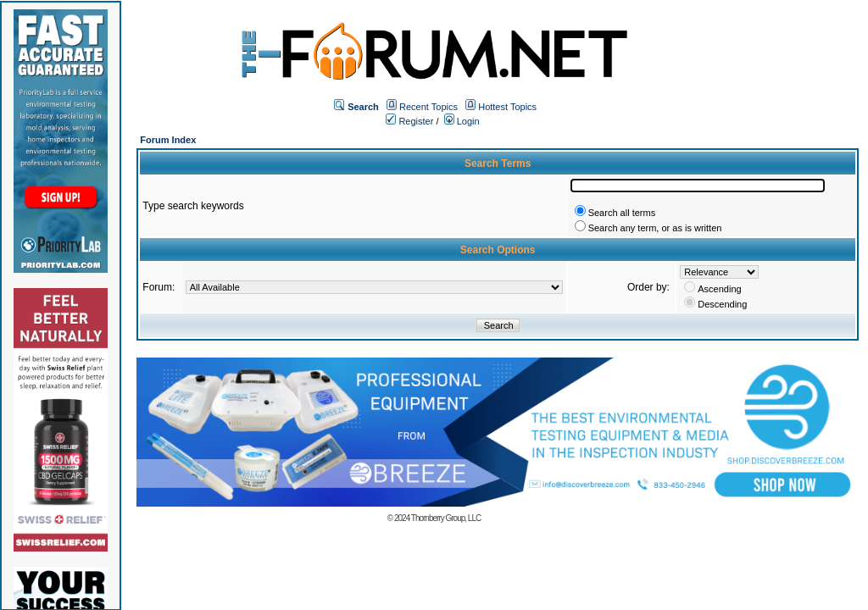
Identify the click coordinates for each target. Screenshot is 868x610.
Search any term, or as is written (655, 228)
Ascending (719, 289)
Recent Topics (428, 107)
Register (409, 121)
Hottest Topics (507, 107)
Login (462, 121)
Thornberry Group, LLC (446, 518)
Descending (722, 304)
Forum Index (168, 140)
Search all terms (622, 213)
